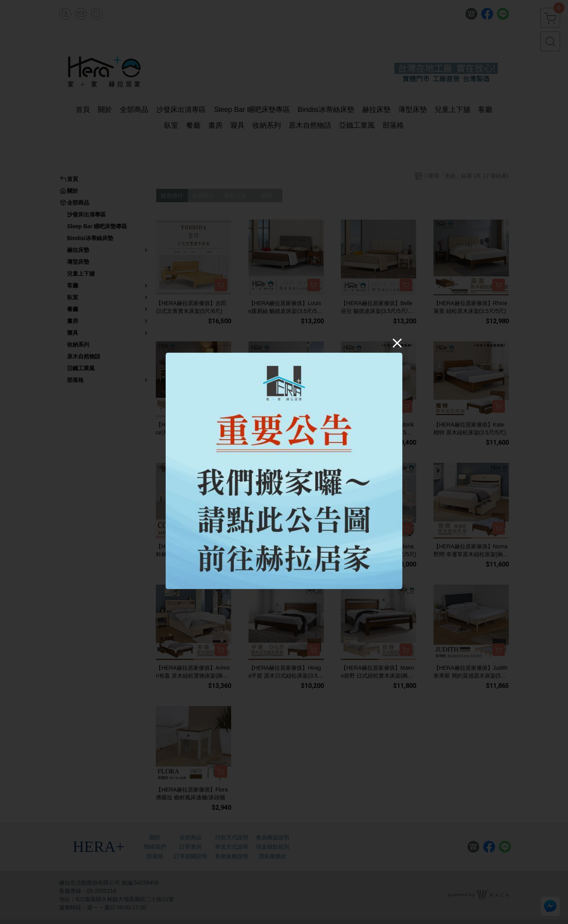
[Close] (397, 343)
